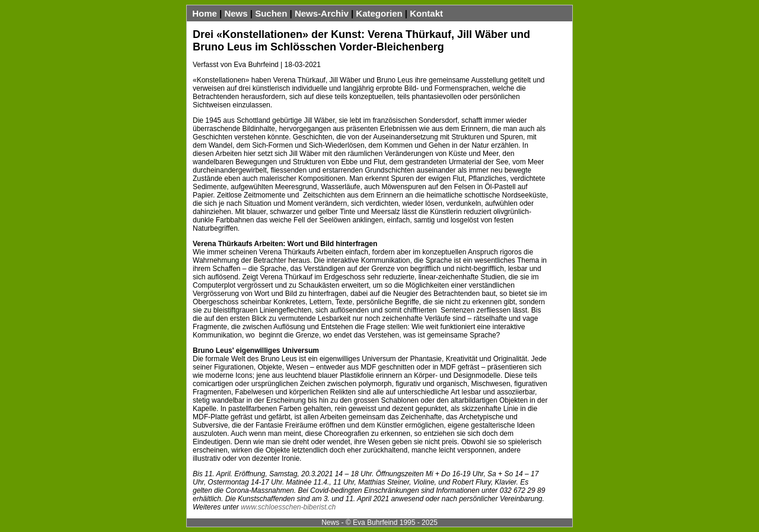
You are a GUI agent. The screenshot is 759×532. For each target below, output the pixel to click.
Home (205, 13)
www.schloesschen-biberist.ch (288, 507)
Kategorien (379, 13)
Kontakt (426, 13)
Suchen (271, 13)
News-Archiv (322, 13)
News (236, 13)
